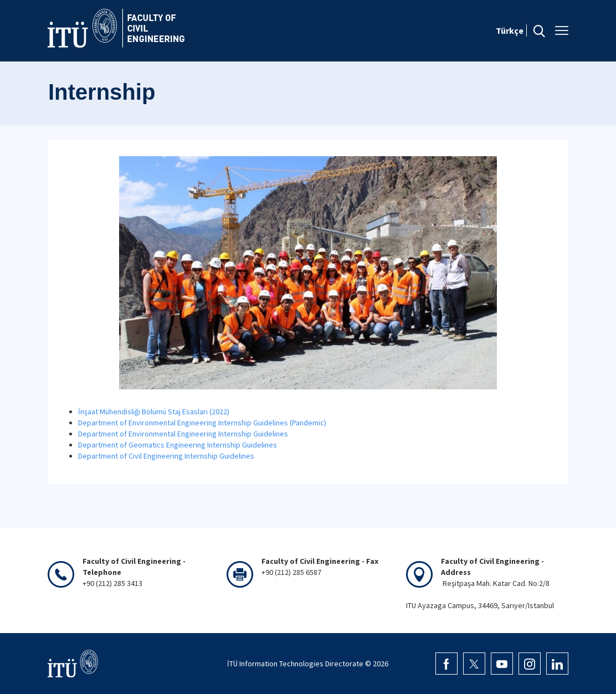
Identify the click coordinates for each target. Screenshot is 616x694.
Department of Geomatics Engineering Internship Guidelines (178, 445)
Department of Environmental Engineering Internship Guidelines (183, 434)
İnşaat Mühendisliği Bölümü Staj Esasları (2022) (154, 412)
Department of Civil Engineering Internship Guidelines (166, 456)
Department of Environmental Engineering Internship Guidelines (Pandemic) (202, 423)
